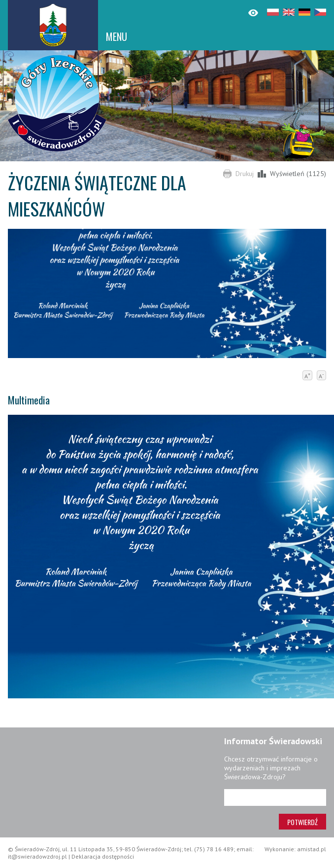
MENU (117, 36)
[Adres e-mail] (275, 797)
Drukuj (245, 174)
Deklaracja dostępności (103, 856)
